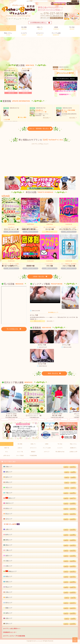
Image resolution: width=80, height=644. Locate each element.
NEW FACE (24, 28)
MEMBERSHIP (56, 34)
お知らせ (20, 448)
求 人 (7, 452)
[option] (11, 81)
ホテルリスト (33, 448)
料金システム (73, 444)
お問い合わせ (7, 456)
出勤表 (47, 444)
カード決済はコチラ (73, 4)
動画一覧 (7, 448)
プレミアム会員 (47, 448)
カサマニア (47, 452)
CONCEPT (24, 34)
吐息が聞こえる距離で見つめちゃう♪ (63, 69)
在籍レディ (33, 444)
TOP (8, 28)
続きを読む (47, 118)
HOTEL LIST (40, 34)
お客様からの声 (73, 452)
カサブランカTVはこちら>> (40, 144)
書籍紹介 (33, 452)
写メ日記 (60, 444)
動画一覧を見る (54, 373)
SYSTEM (8, 34)
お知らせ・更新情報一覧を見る (40, 129)
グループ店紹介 (20, 456)
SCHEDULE (56, 28)
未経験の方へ (73, 448)
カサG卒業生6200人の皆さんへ (40, 23)
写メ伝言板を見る (14, 329)
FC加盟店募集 (33, 456)
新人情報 (20, 444)
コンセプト (60, 448)
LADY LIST (40, 28)
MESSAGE (72, 28)
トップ (7, 444)
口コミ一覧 (20, 452)
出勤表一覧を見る (40, 277)
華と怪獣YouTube (60, 452)
